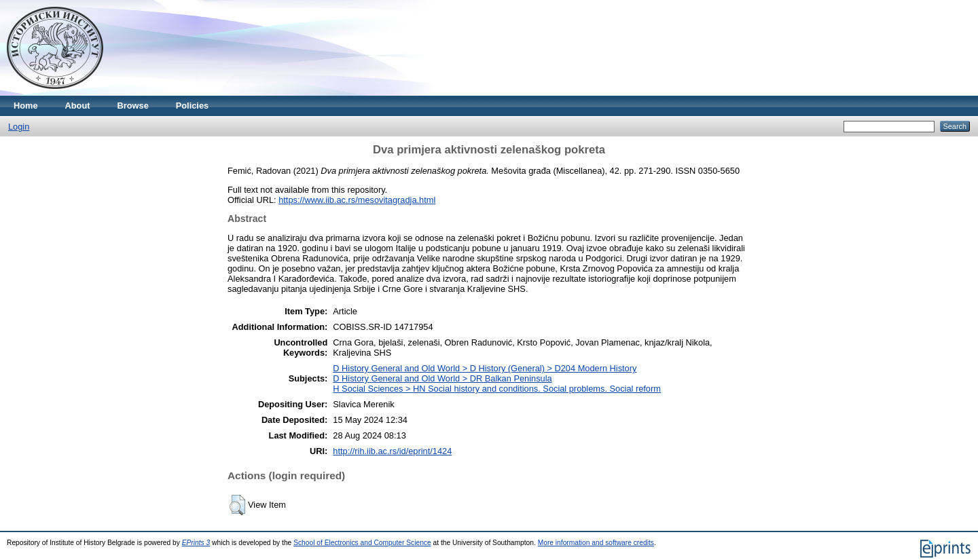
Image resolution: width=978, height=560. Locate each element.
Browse (133, 106)
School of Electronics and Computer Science (362, 543)
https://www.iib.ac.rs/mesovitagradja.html (357, 200)
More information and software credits (596, 543)
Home (26, 106)
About (78, 106)
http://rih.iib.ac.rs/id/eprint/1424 (392, 451)
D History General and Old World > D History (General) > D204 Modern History (485, 368)
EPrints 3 (196, 543)
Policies (192, 106)
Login (19, 127)
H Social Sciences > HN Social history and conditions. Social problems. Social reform (497, 389)
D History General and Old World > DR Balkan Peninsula (442, 378)
